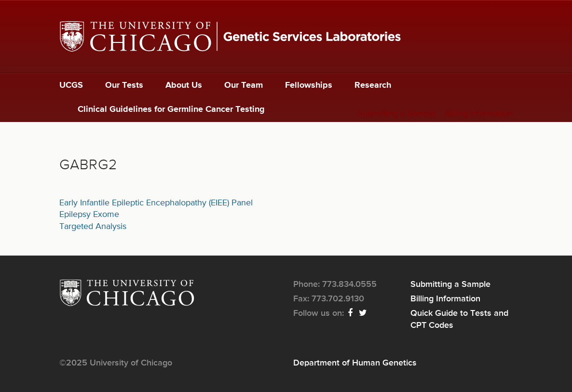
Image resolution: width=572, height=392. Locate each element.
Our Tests (124, 85)
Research (373, 85)
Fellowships (309, 85)
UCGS (71, 85)
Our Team (244, 85)
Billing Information (479, 114)
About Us (184, 85)
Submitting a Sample (396, 114)
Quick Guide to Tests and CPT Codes (459, 319)
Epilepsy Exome (89, 215)
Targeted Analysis (93, 227)
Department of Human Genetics (355, 363)
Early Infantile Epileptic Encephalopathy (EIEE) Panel (156, 203)
